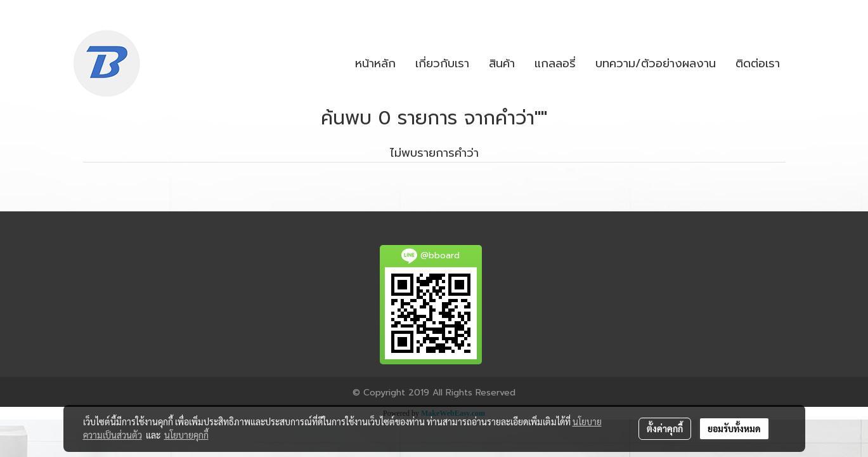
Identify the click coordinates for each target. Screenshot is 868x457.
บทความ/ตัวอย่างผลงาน (656, 63)
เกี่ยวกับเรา (442, 63)
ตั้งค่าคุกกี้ (665, 428)
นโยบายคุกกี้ (186, 435)
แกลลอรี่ (555, 63)
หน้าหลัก (375, 63)
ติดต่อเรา (758, 63)
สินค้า (502, 63)
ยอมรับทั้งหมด (734, 428)
